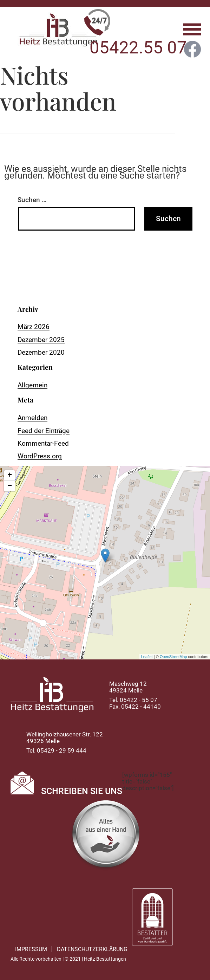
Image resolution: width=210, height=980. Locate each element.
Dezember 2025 (41, 340)
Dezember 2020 (41, 352)
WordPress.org (40, 456)
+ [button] (10, 476)
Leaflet (147, 657)
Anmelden (32, 418)
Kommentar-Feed (43, 443)
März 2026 (34, 327)
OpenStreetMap (173, 657)
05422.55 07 (138, 48)
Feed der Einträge (44, 431)
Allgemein (32, 385)
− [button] (10, 486)
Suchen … (32, 200)
